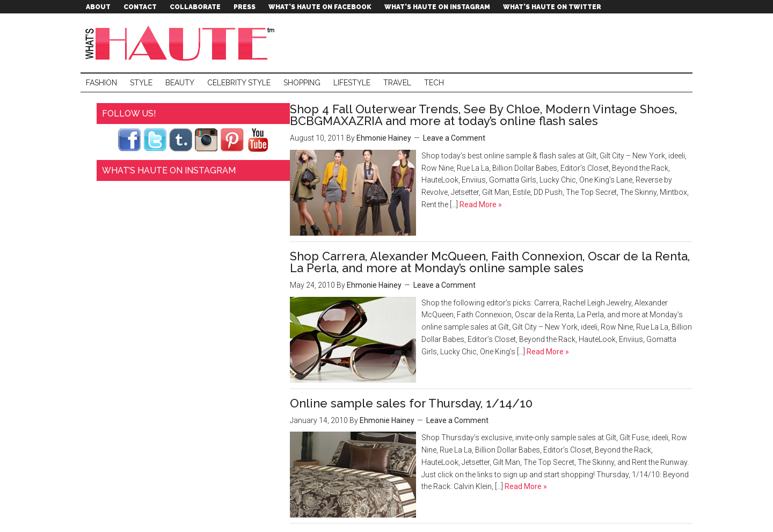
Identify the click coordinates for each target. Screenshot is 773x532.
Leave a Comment (454, 138)
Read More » (480, 205)
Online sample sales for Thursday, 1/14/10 (411, 403)
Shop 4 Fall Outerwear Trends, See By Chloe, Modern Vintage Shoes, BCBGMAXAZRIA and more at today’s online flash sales (483, 115)
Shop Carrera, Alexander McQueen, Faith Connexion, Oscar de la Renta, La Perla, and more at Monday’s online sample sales (490, 262)
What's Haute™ (183, 43)
